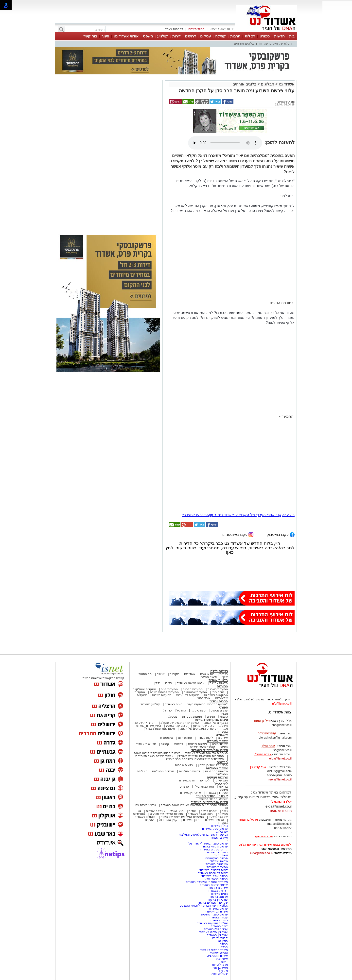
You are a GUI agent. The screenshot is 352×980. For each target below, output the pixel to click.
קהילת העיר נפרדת (202, 747)
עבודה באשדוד (218, 917)
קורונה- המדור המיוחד (213, 799)
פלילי (169, 683)
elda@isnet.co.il (280, 759)
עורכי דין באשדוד (190, 793)
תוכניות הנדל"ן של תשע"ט (166, 814)
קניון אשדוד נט (168, 820)
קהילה (220, 36)
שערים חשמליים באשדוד (212, 903)
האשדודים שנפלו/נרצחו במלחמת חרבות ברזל (195, 759)
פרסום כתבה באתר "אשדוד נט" (208, 844)
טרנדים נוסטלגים (163, 771)
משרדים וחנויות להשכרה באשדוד (207, 882)
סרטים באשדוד (214, 820)
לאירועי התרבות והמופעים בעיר (208, 704)
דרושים (190, 36)
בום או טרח (207, 674)
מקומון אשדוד (219, 861)
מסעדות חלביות (193, 689)
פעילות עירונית (198, 744)
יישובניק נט (220, 855)
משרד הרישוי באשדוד (214, 950)
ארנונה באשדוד (218, 897)
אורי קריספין (258, 767)
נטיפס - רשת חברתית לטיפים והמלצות (203, 835)
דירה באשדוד (219, 926)
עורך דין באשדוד (217, 935)
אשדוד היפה (219, 744)
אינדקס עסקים (156, 811)
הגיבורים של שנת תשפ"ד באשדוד (206, 753)
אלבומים (222, 735)
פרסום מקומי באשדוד (214, 846)
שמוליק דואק (219, 974)
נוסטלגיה (171, 717)
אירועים (223, 738)
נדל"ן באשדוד (219, 826)
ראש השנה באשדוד (200, 814)
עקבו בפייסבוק (281, 534)
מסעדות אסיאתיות (195, 692)
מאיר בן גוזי (221, 968)
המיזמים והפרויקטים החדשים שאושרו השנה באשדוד (194, 805)
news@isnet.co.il (280, 779)
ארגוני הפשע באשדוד (191, 683)
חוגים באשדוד (174, 704)
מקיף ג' (223, 971)
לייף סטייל (221, 784)
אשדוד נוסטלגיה (217, 768)
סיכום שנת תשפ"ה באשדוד (209, 802)
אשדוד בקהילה (217, 741)
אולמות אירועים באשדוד (212, 923)
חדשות (279, 36)
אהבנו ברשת (209, 811)
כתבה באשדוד (218, 920)
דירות (176, 36)
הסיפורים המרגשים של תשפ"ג (180, 723)
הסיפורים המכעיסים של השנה (199, 729)
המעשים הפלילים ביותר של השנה (182, 817)
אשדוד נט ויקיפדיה (215, 912)
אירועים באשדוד (217, 888)
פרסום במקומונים (217, 858)
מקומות (174, 674)
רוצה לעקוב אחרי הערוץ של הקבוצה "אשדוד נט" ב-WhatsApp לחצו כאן (238, 515)
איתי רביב (222, 959)
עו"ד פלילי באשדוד (215, 929)
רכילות (250, 36)
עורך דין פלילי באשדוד (213, 932)
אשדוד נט (286, 84)
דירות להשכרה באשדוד (213, 873)
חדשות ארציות (219, 683)
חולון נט (222, 941)
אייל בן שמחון (219, 838)
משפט (148, 36)
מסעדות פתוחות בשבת (164, 692)
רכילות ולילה (219, 671)
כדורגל (167, 710)
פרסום (223, 944)
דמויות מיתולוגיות (190, 771)
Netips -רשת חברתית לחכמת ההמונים (204, 906)
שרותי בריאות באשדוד (214, 885)
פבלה (224, 947)
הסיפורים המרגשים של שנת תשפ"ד (201, 756)
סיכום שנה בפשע (177, 726)
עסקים (205, 36)
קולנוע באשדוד (150, 704)
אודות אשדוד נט (126, 36)
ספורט (265, 36)
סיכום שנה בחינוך (203, 726)
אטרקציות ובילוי (204, 787)
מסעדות (222, 686)
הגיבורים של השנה (216, 723)
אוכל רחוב (204, 698)
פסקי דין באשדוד (217, 793)
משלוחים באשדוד (217, 864)
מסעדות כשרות (162, 695)
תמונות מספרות (192, 717)
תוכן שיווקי (221, 780)
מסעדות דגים (169, 689)
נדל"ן (157, 683)
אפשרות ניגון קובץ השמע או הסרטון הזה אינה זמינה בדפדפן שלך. (225, 143)
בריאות (179, 744)
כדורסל (181, 710)
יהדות (192, 811)
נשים (225, 811)
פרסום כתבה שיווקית (214, 914)
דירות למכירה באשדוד (214, 870)
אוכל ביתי (217, 692)
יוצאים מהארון (209, 677)
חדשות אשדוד (218, 680)
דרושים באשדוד (218, 891)
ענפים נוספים (219, 710)
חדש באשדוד (187, 780)
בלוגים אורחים (244, 43)
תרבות (235, 36)
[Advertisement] (108, 151)
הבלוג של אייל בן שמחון (276, 43)
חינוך (105, 36)
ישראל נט (222, 832)
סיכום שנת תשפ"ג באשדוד (210, 720)
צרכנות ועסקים (217, 777)
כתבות (224, 717)
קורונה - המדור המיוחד (212, 796)
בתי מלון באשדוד (217, 852)
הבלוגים (267, 84)
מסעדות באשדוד (217, 867)
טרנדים (184, 787)
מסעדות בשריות (218, 689)
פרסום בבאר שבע (216, 879)
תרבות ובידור (219, 701)
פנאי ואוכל (177, 811)
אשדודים (190, 674)
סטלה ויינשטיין (219, 953)
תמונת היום (185, 738)
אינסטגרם (167, 738)
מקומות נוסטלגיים (216, 771)
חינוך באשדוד (191, 820)
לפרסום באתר (174, 29)
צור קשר (90, 36)
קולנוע (163, 36)
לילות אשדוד (205, 738)
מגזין (225, 714)
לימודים (205, 780)
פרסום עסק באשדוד (214, 829)
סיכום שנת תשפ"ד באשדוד (210, 750)
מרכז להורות (220, 965)
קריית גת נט (220, 938)
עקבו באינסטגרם (238, 534)
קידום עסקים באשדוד (214, 849)
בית (292, 36)
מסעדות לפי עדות (188, 695)
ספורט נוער (198, 710)
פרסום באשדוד (218, 909)
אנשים (161, 674)
